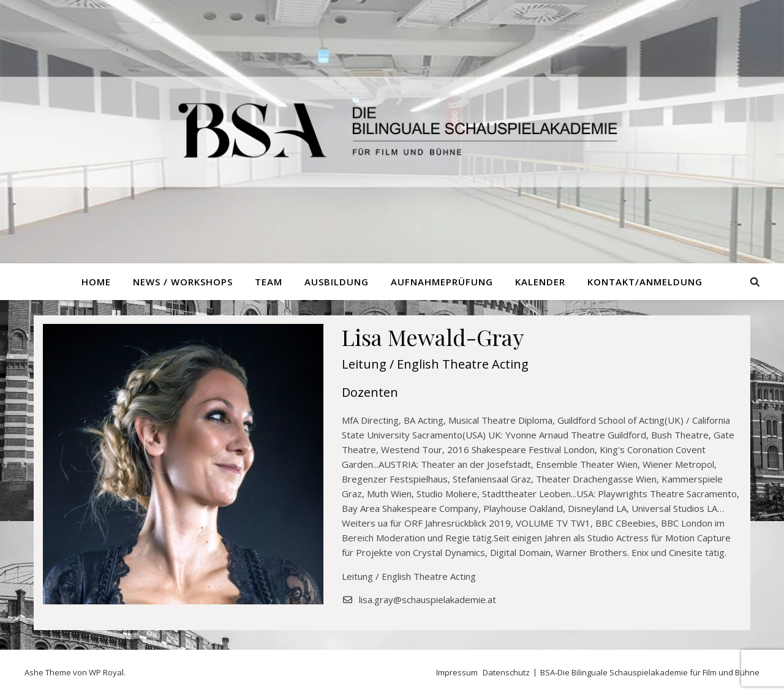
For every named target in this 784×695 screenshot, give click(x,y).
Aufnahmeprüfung (442, 282)
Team (269, 282)
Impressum (457, 672)
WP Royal (106, 672)
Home (96, 282)
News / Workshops (183, 282)
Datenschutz (506, 672)
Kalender (540, 282)
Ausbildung (337, 282)
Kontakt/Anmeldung (645, 282)
